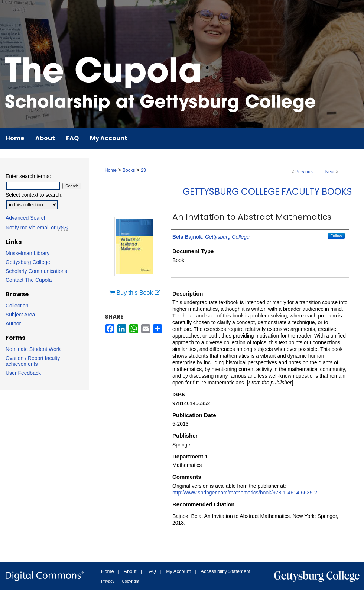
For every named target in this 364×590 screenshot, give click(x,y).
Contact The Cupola (29, 280)
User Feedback (23, 373)
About (130, 571)
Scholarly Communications (36, 271)
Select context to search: (34, 195)
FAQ (151, 571)
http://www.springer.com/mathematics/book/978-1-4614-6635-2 (245, 493)
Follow (336, 236)
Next (330, 172)
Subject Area (20, 315)
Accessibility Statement (225, 571)
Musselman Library (27, 253)
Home (111, 170)
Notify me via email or (37, 228)
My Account (178, 571)
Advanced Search (26, 218)
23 (143, 170)
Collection (17, 306)
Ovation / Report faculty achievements (33, 361)
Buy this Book (135, 293)
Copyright (131, 581)
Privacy (108, 581)
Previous (304, 172)
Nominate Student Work (33, 349)
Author (13, 323)
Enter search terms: (28, 176)
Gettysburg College (28, 262)
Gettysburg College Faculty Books (267, 192)
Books (129, 170)
